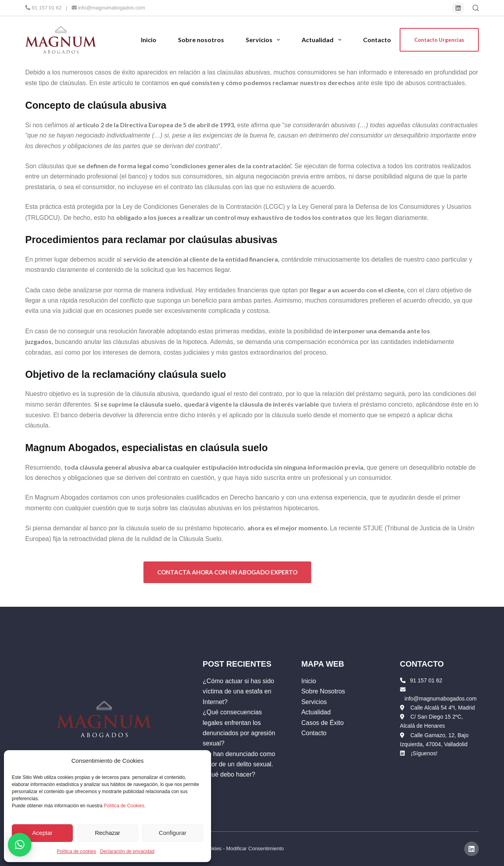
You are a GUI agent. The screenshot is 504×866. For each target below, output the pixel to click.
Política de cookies (76, 851)
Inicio (149, 40)
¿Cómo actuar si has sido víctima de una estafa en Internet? (238, 691)
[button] (20, 845)
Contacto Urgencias (439, 40)
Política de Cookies (124, 806)
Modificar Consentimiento (255, 848)
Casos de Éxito (322, 723)
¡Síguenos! (424, 753)
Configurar (172, 833)
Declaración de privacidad (127, 851)
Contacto (377, 40)
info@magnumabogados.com (108, 8)
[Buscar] (476, 8)
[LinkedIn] (459, 8)
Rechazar (107, 833)
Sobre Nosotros (323, 691)
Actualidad (322, 40)
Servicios (263, 40)
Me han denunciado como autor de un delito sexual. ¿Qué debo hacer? (239, 764)
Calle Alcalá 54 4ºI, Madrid (443, 708)
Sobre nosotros (201, 40)
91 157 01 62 (44, 8)
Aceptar (43, 833)
